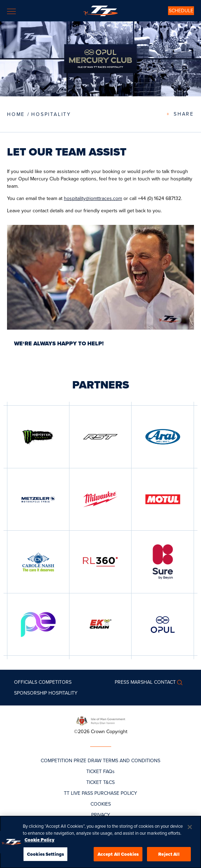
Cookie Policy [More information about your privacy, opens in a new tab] (39, 842)
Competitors (55, 682)
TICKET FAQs (100, 771)
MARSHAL (142, 682)
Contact (165, 682)
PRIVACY (101, 815)
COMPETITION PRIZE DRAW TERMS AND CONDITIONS (100, 761)
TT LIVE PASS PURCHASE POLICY (100, 793)
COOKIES (101, 804)
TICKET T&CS (100, 782)
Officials (26, 682)
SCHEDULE (181, 11)
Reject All (169, 856)
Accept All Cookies (118, 856)
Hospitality (51, 114)
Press (122, 682)
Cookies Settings (45, 856)
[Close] (190, 829)
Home (16, 114)
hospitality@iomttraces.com (93, 198)
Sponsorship (31, 693)
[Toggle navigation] (11, 11)
